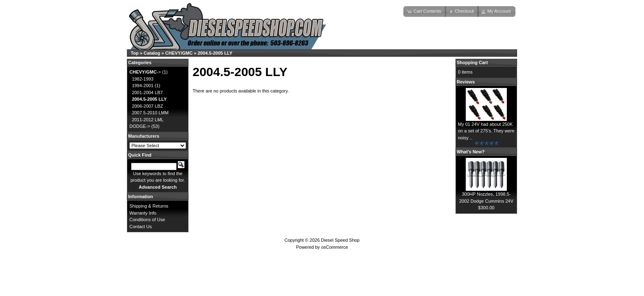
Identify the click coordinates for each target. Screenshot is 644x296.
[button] (425, 12)
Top (135, 53)
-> (145, 72)
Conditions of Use (147, 220)
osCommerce (335, 247)
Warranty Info (143, 213)
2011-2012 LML (148, 120)
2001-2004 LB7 (147, 92)
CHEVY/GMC (179, 53)
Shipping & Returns (149, 206)
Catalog (152, 53)
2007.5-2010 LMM (150, 113)
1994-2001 (143, 86)
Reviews (466, 82)
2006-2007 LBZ (147, 106)
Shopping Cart (472, 62)
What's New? (471, 152)
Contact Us (140, 227)
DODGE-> (140, 126)
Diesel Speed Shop (340, 240)
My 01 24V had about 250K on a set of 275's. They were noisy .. (486, 131)
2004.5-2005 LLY (215, 53)
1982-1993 (143, 79)
